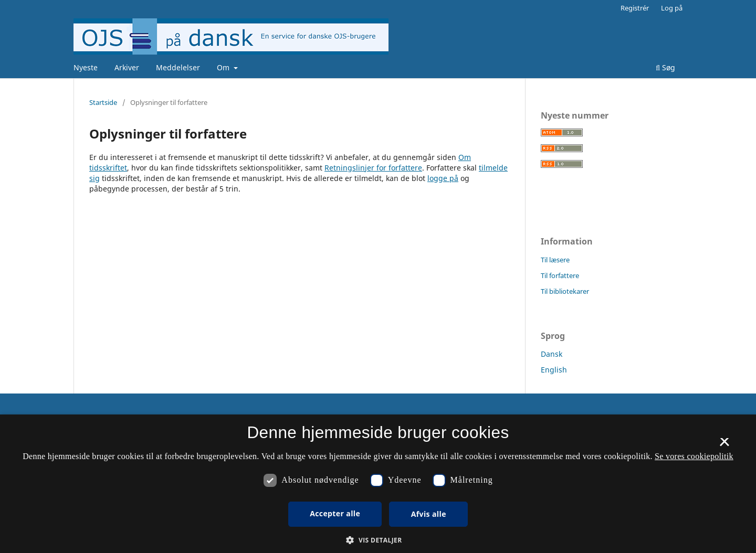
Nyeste (86, 67)
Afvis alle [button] (429, 514)
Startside (103, 102)
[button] (378, 540)
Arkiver (127, 67)
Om (224, 67)
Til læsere (555, 260)
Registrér (635, 8)
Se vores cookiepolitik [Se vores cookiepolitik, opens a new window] (694, 456)
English (554, 370)
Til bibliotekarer (565, 291)
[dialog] (378, 484)
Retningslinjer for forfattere (373, 168)
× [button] (724, 445)
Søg (665, 67)
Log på (672, 8)
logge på (443, 178)
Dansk (552, 354)
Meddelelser (178, 67)
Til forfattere (560, 275)
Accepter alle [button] (335, 513)
